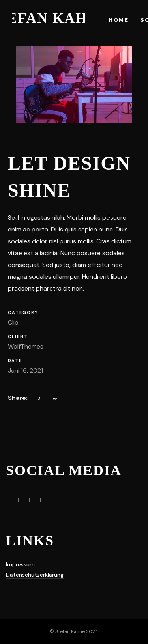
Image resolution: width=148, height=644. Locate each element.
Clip (13, 322)
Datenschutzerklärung (35, 575)
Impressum (20, 564)
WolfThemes (26, 346)
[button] (28, 221)
